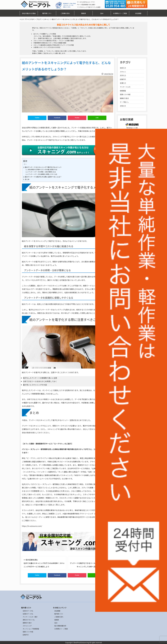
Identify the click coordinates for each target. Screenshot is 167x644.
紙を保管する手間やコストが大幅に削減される (43, 169)
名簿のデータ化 (28, 614)
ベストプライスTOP (27, 19)
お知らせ (123, 106)
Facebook (57, 118)
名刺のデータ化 (28, 611)
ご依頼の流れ (65, 13)
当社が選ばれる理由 (29, 13)
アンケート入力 (125, 87)
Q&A (102, 13)
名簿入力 (123, 83)
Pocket (77, 118)
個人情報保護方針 (60, 626)
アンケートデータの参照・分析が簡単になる (42, 172)
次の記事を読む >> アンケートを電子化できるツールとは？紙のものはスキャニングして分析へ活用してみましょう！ (90, 563)
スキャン (46, 19)
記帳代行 (123, 79)
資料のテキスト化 (29, 620)
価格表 (83, 13)
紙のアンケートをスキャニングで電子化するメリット (43, 167)
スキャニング (27, 626)
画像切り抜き (124, 98)
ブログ (39, 19)
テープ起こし (124, 102)
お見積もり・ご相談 (120, 13)
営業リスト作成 (125, 94)
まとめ (27, 179)
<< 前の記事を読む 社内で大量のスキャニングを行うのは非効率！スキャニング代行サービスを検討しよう (44, 563)
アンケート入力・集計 (30, 617)
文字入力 (123, 75)
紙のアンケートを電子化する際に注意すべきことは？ (43, 177)
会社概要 (138, 13)
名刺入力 (123, 68)
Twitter (37, 118)
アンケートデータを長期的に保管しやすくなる (43, 174)
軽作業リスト (47, 13)
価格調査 (123, 91)
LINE (97, 118)
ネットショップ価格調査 (31, 629)
